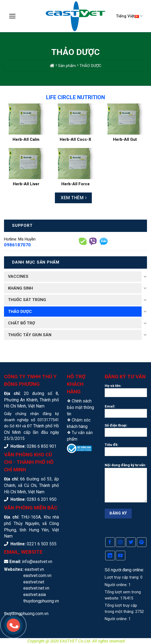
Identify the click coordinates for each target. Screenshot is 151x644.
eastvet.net (34, 582)
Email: (126, 413)
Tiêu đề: (126, 451)
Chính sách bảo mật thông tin (80, 407)
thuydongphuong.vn (41, 601)
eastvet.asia (35, 595)
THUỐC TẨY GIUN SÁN (30, 335)
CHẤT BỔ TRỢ (22, 323)
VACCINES (18, 276)
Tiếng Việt (129, 16)
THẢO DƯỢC (20, 312)
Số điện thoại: (126, 432)
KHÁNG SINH (20, 288)
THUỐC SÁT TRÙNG (27, 300)
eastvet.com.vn (37, 575)
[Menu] (12, 16)
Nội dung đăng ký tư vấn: (126, 484)
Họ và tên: (126, 392)
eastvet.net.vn (36, 588)
